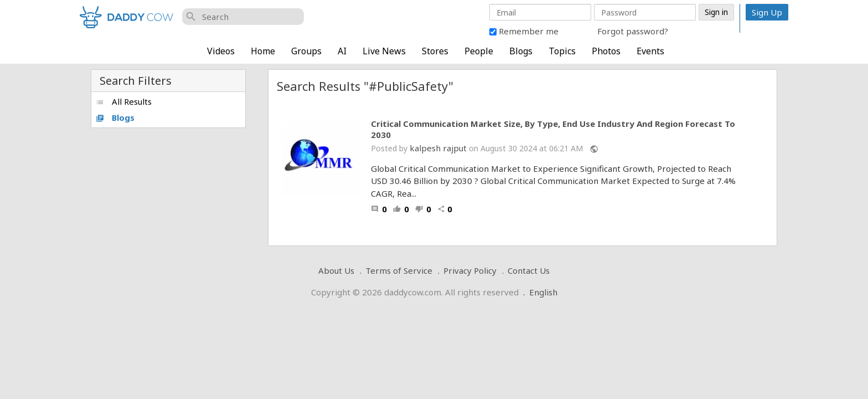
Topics (562, 51)
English (543, 292)
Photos (606, 51)
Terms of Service (399, 270)
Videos (221, 51)
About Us (336, 270)
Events (650, 51)
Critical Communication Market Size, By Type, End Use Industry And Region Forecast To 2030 (553, 129)
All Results (124, 101)
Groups (306, 51)
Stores (435, 51)
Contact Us (529, 270)
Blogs (521, 51)
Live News (384, 51)
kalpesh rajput (438, 148)
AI (342, 51)
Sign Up (767, 12)
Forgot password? (633, 31)
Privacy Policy (470, 270)
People (479, 51)
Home (263, 51)
